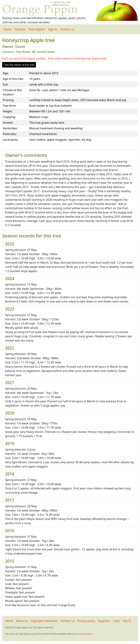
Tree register (37, 29)
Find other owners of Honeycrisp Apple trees (77, 58)
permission (86, 634)
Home (8, 29)
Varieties (20, 29)
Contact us (67, 29)
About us (22, 621)
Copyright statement (44, 621)
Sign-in (53, 29)
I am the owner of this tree (19, 65)
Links (116, 621)
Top (127, 621)
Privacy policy (86, 621)
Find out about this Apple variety (24, 58)
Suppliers (104, 621)
